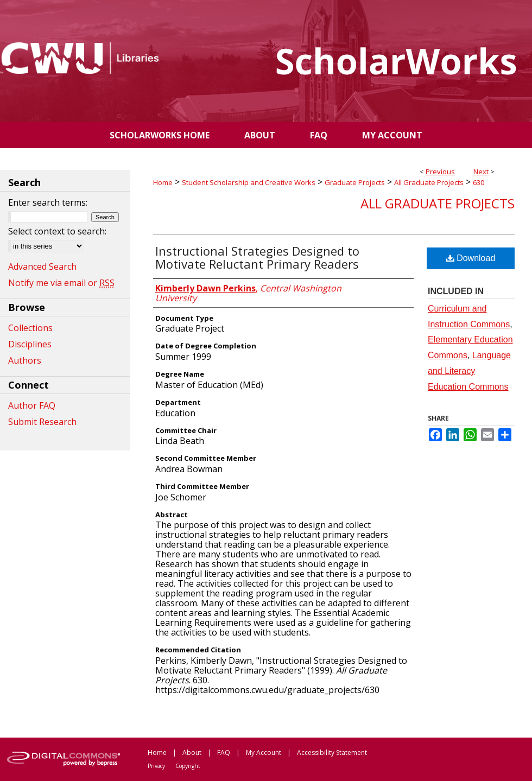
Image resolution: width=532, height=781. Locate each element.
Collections (30, 328)
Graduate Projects (355, 182)
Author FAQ (32, 405)
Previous (440, 172)
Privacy (156, 766)
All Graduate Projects (429, 182)
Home (163, 182)
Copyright (188, 766)
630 (479, 182)
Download (471, 258)
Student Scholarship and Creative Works (249, 182)
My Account (264, 753)
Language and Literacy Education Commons (469, 371)
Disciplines (30, 344)
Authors (25, 360)
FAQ (224, 753)
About (192, 753)
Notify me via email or (61, 283)
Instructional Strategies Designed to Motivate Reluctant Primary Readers (257, 257)
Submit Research (42, 422)
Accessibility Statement (332, 753)
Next (481, 172)
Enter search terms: (48, 202)
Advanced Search (42, 266)
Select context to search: (57, 231)
